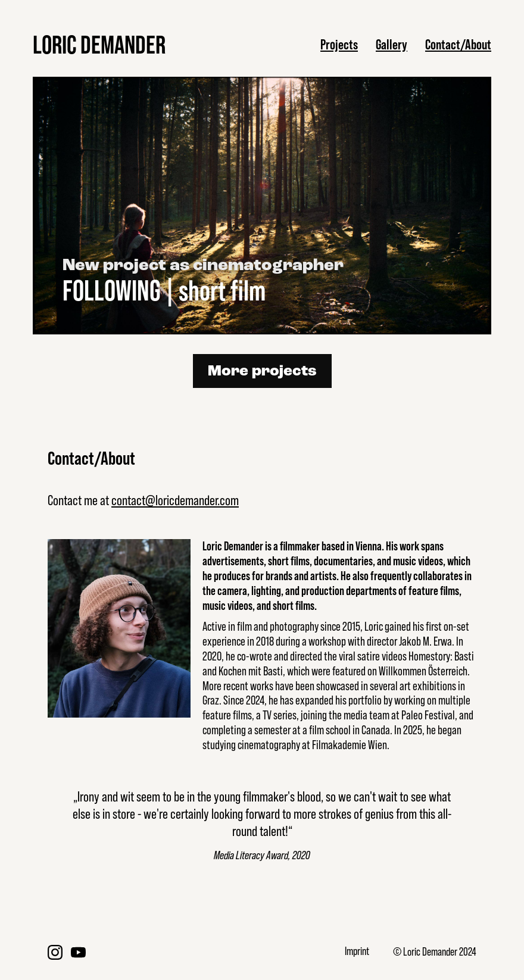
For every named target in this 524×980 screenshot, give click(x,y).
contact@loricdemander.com (175, 500)
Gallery (392, 44)
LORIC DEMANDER (99, 44)
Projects (339, 44)
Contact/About (458, 44)
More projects (262, 372)
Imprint (357, 951)
